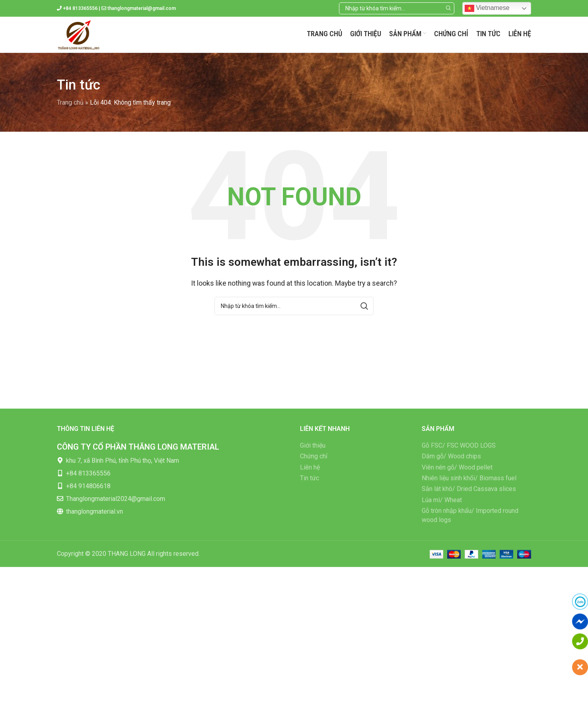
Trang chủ (70, 102)
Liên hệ (310, 467)
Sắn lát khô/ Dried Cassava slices (469, 489)
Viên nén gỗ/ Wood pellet (457, 467)
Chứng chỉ (314, 456)
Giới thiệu (313, 445)
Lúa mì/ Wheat (442, 500)
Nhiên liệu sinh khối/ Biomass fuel (469, 478)
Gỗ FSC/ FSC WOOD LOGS (459, 445)
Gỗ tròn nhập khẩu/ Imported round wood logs (470, 515)
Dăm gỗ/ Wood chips (451, 456)
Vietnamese (487, 8)
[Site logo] (79, 34)
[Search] (397, 8)
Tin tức (310, 478)
